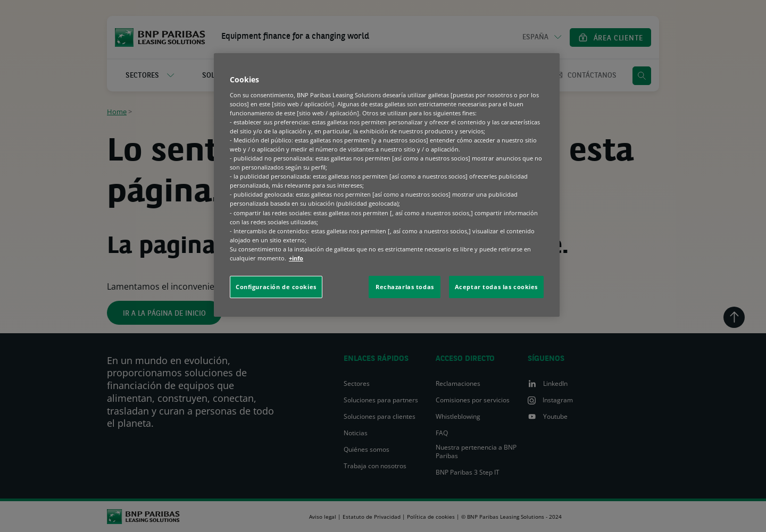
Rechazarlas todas (405, 287)
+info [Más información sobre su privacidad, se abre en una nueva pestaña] (296, 258)
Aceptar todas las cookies (496, 287)
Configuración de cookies (276, 287)
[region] (387, 185)
